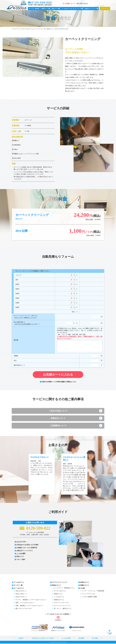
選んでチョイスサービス (24, 609)
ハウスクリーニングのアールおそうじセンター (24, 29)
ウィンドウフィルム (89, 594)
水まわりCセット (21, 597)
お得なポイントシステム (25, 551)
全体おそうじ (85, 583)
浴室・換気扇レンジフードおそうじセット (30, 606)
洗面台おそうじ (59, 600)
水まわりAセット (21, 591)
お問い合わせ (82, 4)
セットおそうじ (19, 589)
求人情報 (95, 639)
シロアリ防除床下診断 (89, 597)
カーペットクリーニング (62, 606)
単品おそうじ (50, 29)
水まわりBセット (21, 594)
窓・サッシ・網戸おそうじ (63, 609)
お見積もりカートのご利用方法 (27, 548)
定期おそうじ (85, 586)
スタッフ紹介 (21, 560)
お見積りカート (69, 4)
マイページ (105, 8)
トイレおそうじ (59, 597)
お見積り (21, 639)
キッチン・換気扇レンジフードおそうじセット (31, 600)
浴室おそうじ (58, 594)
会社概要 (81, 639)
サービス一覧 (42, 29)
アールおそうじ (19, 583)
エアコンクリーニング (59, 583)
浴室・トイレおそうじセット (25, 603)
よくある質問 (21, 554)
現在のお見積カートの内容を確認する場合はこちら (58, 382)
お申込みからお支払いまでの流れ (28, 545)
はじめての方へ (22, 542)
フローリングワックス (61, 603)
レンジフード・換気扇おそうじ (64, 588)
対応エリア (20, 557)
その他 (82, 589)
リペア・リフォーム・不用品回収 (93, 591)
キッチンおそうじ (60, 591)
